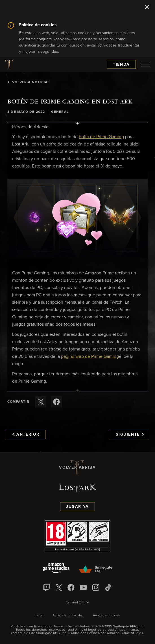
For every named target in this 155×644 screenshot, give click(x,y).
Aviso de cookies (107, 616)
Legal (39, 616)
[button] (77, 218)
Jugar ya (77, 507)
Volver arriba (77, 467)
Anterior (26, 435)
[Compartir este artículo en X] (41, 402)
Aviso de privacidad (68, 616)
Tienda (121, 65)
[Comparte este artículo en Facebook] (56, 402)
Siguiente (130, 435)
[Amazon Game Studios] (56, 569)
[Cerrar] (147, 7)
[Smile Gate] (96, 570)
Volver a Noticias (29, 82)
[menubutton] (145, 64)
